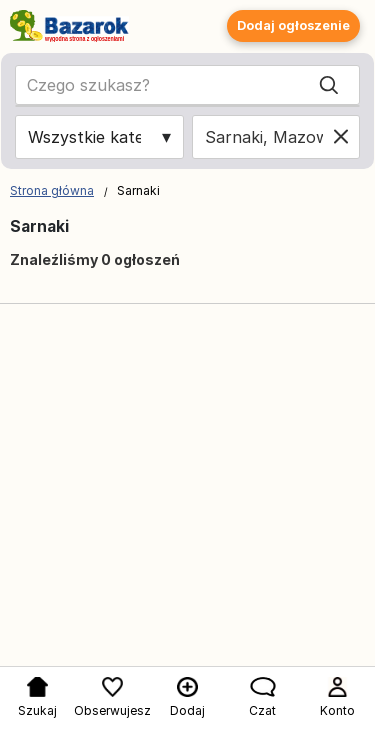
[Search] (329, 85)
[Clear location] (341, 137)
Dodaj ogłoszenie (293, 25)
